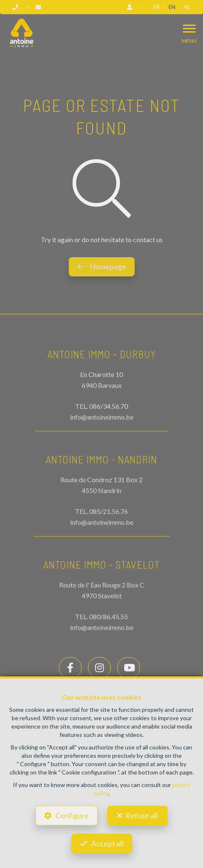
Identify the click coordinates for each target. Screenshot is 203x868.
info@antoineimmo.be (102, 417)
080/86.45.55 (109, 616)
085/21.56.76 (109, 511)
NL (187, 7)
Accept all (107, 843)
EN (172, 7)
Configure (72, 815)
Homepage (102, 266)
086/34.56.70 (109, 406)
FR (157, 7)
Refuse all (142, 815)
